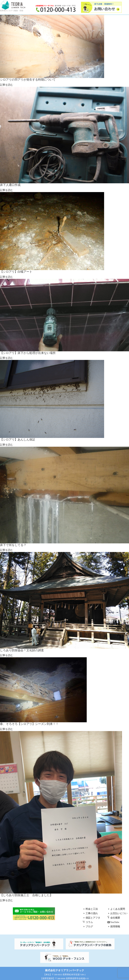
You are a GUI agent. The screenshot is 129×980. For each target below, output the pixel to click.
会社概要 (114, 918)
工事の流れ (90, 913)
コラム (88, 922)
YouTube (113, 922)
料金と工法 (90, 909)
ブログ (88, 927)
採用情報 (114, 927)
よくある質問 (116, 909)
